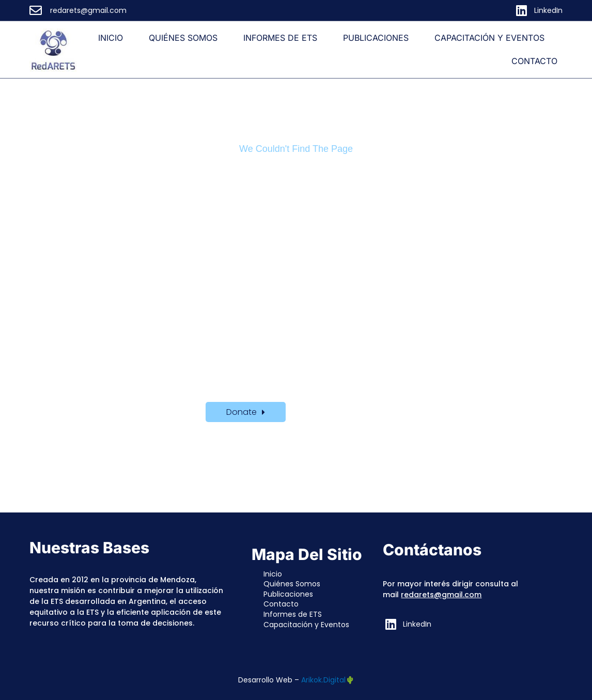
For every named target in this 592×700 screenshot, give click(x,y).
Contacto (534, 61)
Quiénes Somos (183, 38)
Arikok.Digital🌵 (328, 680)
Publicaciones (376, 38)
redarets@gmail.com (441, 595)
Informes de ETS (280, 38)
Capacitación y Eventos (489, 38)
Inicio (111, 38)
